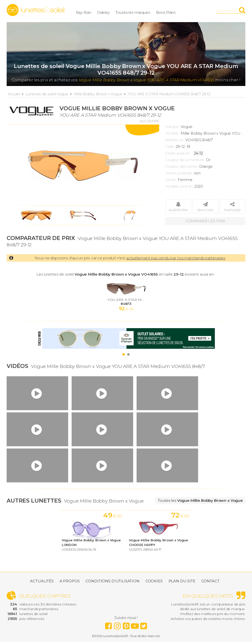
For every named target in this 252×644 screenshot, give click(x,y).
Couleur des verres (181, 167)
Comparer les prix (205, 221)
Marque (172, 127)
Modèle (172, 133)
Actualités (42, 583)
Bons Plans (181, 11)
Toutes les (200, 500)
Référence (174, 140)
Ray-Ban (99, 11)
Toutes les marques (148, 11)
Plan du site (182, 583)
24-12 (198, 153)
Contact (210, 583)
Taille (170, 147)
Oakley (118, 11)
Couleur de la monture (185, 160)
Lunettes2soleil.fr (35, 10)
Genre (171, 180)
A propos (70, 583)
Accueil (14, 94)
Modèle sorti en (179, 186)
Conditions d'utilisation (112, 583)
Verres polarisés (179, 173)
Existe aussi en (178, 153)
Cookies (154, 583)
